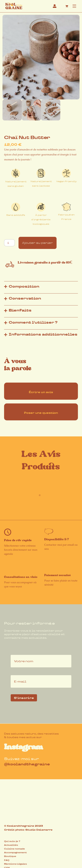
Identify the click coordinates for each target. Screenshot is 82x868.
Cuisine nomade (14, 849)
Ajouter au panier (37, 243)
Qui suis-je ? (12, 841)
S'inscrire (24, 698)
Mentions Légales (15, 864)
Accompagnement (15, 852)
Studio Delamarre (39, 830)
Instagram (23, 747)
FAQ (7, 860)
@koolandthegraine (27, 764)
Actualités (11, 845)
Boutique (10, 856)
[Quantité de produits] (9, 243)
